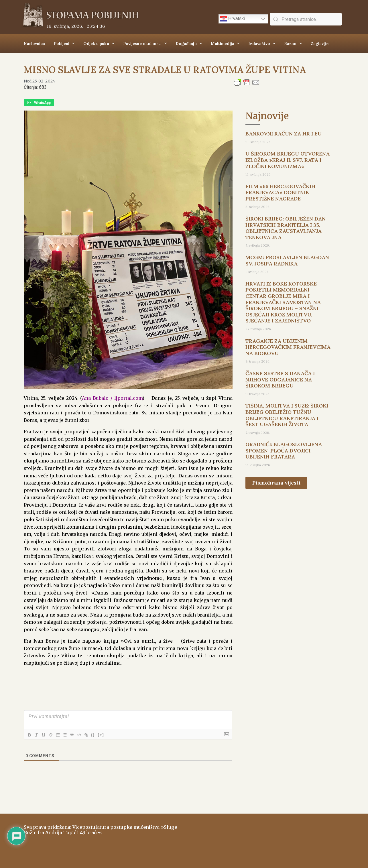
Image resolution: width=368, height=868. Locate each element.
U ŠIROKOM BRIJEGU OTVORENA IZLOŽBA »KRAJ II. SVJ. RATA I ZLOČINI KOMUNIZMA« (288, 160)
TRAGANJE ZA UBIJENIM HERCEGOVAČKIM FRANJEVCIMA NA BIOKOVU (288, 347)
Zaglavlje (320, 44)
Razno (293, 44)
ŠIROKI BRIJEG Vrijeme (266, 838)
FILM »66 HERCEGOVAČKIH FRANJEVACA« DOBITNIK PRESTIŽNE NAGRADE (280, 192)
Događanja (189, 44)
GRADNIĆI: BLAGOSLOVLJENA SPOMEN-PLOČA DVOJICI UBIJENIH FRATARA (284, 450)
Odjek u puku (99, 44)
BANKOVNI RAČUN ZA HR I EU (284, 134)
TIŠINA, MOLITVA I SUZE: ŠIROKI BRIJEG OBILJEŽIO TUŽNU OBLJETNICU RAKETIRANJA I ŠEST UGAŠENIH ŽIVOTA (287, 415)
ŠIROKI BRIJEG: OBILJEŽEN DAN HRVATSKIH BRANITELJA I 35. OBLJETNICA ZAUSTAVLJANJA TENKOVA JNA (286, 228)
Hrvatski (233, 19)
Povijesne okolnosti (145, 44)
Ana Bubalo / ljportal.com (112, 398)
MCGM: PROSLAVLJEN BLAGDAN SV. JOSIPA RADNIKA (287, 260)
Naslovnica (35, 44)
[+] (109, 734)
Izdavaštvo (262, 44)
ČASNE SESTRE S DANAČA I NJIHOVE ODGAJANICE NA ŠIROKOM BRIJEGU (280, 379)
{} (101, 734)
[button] (39, 103)
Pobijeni (64, 44)
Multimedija (225, 44)
